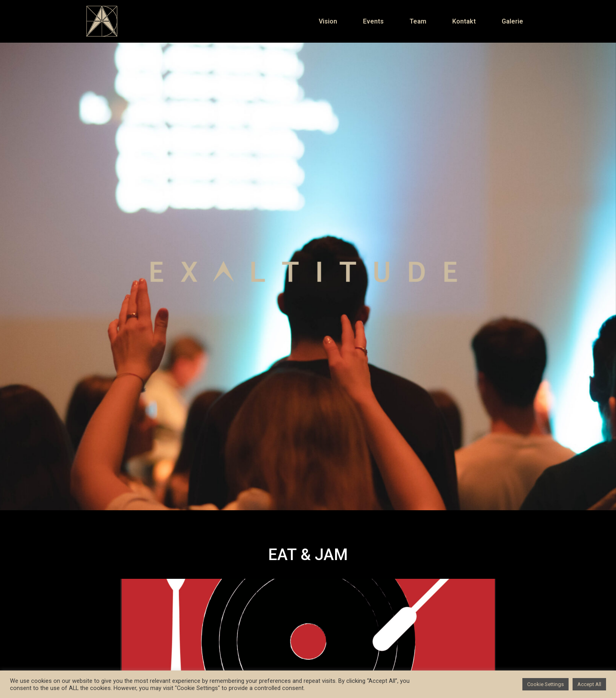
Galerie (512, 21)
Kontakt (464, 21)
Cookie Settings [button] (545, 684)
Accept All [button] (589, 684)
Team (418, 21)
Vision (328, 21)
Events (373, 21)
